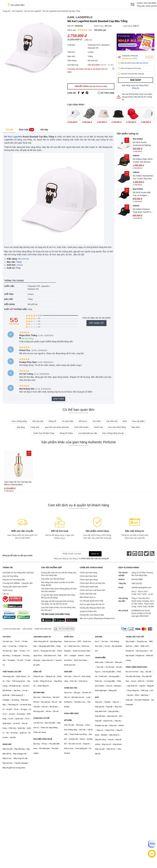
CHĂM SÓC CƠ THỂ (41, 718)
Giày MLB (135, 427)
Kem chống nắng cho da (113, 433)
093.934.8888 (150, 3)
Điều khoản (28, 629)
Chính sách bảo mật (88, 594)
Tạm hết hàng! (91, 86)
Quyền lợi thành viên (88, 611)
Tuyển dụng (7, 590)
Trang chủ (6, 11)
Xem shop (136, 80)
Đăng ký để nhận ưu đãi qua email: (18, 555)
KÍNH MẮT (68, 672)
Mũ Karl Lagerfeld (13, 137)
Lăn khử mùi (112, 421)
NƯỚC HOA (69, 637)
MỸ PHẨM (68, 720)
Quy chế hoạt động (10, 576)
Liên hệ (6, 594)
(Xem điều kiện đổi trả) (140, 63)
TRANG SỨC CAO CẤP (135, 637)
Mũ (35, 140)
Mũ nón (108, 26)
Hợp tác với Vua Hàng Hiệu (14, 580)
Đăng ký (136, 88)
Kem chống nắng (19, 421)
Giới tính (9, 294)
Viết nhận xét (96, 323)
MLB (125, 421)
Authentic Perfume (130, 56)
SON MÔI (99, 637)
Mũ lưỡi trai (23, 259)
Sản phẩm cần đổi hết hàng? (53, 579)
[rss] (152, 554)
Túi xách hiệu (67, 421)
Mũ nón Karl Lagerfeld (33, 11)
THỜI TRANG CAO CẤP (12, 672)
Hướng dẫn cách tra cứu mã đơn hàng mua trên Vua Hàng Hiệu (59, 574)
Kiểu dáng (10, 304)
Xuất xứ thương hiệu (16, 309)
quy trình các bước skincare (57, 427)
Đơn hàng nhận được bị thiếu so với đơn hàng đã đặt (58, 584)
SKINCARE (7, 744)
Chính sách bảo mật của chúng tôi (95, 558)
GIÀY (97, 697)
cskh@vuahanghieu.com (142, 587)
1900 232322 (151, 6)
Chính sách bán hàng (88, 573)
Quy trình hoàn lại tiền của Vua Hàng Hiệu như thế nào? (58, 609)
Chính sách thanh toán (89, 587)
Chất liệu (9, 286)
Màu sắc (9, 299)
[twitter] (146, 554)
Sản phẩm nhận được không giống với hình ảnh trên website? (59, 590)
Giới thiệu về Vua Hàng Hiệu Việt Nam (18, 573)
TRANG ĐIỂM (100, 658)
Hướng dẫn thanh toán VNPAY (15, 587)
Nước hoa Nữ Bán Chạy (44, 433)
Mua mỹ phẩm (138, 421)
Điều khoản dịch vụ (88, 597)
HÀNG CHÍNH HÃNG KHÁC (137, 667)
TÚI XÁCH (7, 637)
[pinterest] (141, 554)
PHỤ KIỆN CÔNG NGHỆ (43, 739)
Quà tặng (21, 427)
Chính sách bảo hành (88, 576)
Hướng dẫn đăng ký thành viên (92, 608)
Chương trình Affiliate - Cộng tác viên (18, 583)
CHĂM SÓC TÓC (71, 688)
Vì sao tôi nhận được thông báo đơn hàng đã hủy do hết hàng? (58, 596)
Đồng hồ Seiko (66, 433)
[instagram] (135, 554)
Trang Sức (35, 427)
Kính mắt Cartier (82, 427)
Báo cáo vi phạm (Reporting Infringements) (97, 618)
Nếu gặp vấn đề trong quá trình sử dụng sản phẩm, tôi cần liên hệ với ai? (58, 603)
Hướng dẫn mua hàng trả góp (92, 615)
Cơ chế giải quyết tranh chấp (92, 601)
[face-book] (129, 554)
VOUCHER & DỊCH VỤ (42, 637)
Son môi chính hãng (117, 427)
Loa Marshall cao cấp (88, 433)
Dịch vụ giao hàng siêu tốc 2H (92, 604)
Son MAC (97, 421)
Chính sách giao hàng (89, 580)
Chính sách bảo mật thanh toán (93, 590)
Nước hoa (98, 427)
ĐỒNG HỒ (37, 672)
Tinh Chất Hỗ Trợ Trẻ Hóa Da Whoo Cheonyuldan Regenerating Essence (18, 483)
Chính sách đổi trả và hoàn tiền (92, 583)
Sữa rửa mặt (38, 421)
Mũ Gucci (83, 421)
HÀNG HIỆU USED (71, 713)
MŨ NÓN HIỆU (39, 693)
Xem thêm (58, 399)
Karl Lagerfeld (17, 11)
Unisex (20, 265)
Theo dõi (149, 57)
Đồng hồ (52, 421)
